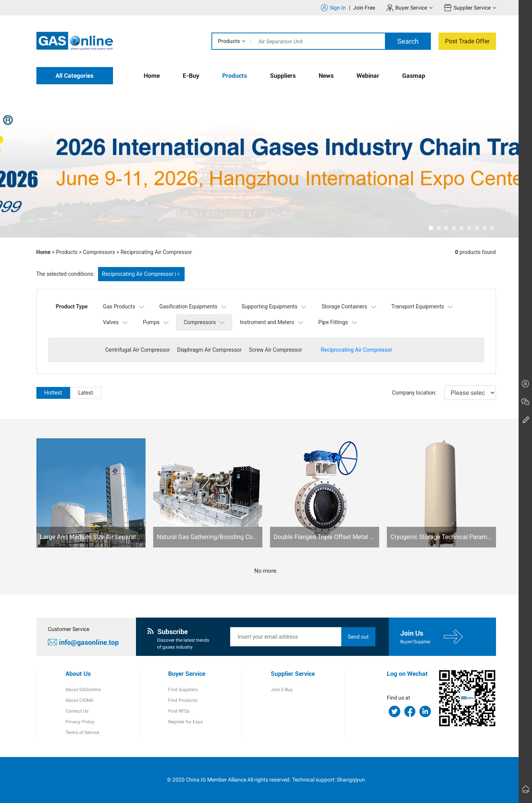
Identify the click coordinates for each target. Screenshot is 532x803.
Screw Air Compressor (276, 350)
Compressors (99, 252)
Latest (86, 393)
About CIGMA (79, 700)
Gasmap (414, 76)
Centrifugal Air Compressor (138, 350)
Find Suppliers (183, 690)
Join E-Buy (282, 690)
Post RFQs (179, 711)
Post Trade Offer (467, 41)
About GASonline (83, 690)
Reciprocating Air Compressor (156, 252)
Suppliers (283, 76)
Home (152, 76)
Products (229, 41)
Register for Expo (186, 722)
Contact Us (77, 711)
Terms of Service (82, 733)
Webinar (368, 76)
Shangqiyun (351, 780)
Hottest (53, 393)
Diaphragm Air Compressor (209, 350)
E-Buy (191, 76)
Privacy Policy (80, 722)
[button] (431, 228)
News (326, 76)
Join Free (364, 8)
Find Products (183, 700)
